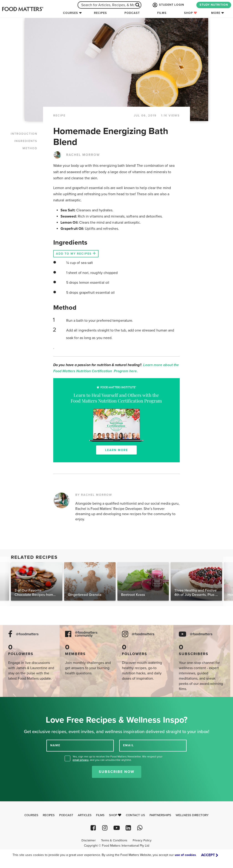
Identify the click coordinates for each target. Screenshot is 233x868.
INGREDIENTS (26, 141)
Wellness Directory (192, 815)
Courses (71, 13)
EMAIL (129, 745)
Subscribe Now (117, 772)
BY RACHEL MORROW (94, 495)
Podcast (132, 13)
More (216, 13)
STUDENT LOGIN (168, 5)
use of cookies (185, 855)
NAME (55, 745)
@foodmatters (27, 634)
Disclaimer (89, 840)
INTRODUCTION (24, 134)
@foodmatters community (86, 634)
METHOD (30, 148)
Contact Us (135, 815)
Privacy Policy (142, 840)
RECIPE (59, 116)
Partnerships (160, 815)
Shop (191, 13)
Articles (85, 815)
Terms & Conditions (114, 840)
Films (162, 13)
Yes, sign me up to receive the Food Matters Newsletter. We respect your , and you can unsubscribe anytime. (118, 758)
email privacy (81, 760)
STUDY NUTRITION (214, 5)
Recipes (100, 13)
